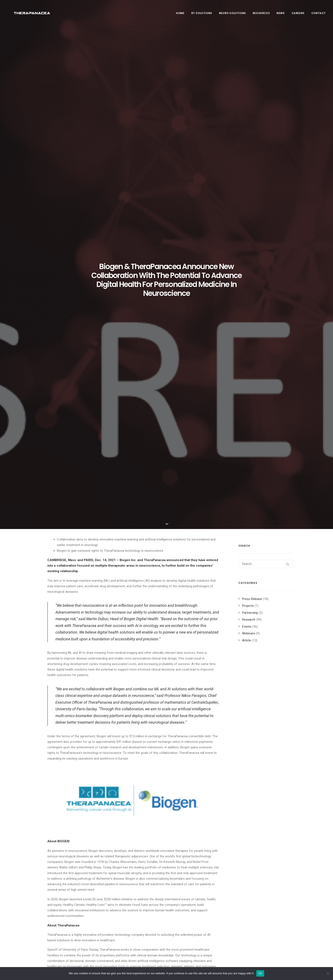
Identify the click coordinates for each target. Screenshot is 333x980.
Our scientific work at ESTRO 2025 (72, 791)
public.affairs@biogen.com (66, 711)
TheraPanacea (155, 159)
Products (121, 916)
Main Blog (166, 861)
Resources (261, 15)
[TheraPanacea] (31, 15)
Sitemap (184, 909)
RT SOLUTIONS (202, 15)
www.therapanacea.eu (129, 632)
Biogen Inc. (128, 159)
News (281, 15)
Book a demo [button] (253, 926)
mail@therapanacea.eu (63, 679)
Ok (260, 973)
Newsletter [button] (252, 901)
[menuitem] (182, 15)
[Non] (328, 973)
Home (180, 15)
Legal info (185, 897)
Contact (319, 15)
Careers (298, 15)
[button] (73, 765)
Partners (120, 905)
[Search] (266, 162)
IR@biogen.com (148, 711)
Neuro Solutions (232, 15)
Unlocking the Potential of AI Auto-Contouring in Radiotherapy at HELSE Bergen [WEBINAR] (133, 798)
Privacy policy (187, 903)
